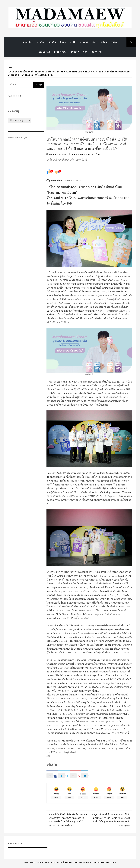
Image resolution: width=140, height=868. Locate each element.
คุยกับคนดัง (44, 52)
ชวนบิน (41, 42)
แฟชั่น (104, 42)
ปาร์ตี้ (73, 42)
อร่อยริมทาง (60, 52)
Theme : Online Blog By (79, 862)
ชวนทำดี (75, 52)
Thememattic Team (105, 862)
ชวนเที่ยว (28, 42)
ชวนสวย (84, 42)
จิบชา (63, 42)
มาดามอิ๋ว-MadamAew (83, 154)
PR (99, 154)
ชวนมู (114, 42)
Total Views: (14, 138)
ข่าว (85, 52)
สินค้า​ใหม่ (97, 52)
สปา (95, 42)
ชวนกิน (52, 42)
